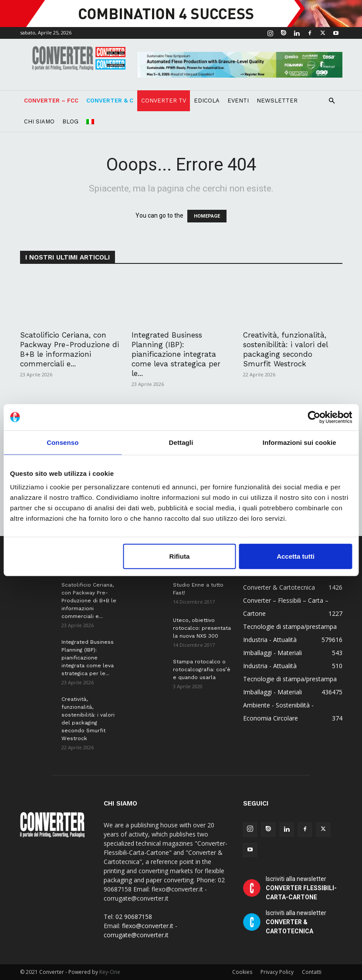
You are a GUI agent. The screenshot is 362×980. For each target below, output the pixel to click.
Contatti (312, 972)
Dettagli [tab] (181, 442)
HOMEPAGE (207, 216)
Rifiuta (180, 556)
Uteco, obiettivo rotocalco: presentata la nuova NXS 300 (202, 628)
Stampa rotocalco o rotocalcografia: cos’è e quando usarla (202, 669)
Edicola (207, 101)
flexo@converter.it (148, 926)
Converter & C (110, 101)
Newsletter (277, 101)
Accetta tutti (296, 556)
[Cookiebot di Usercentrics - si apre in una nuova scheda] (314, 417)
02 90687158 (134, 917)
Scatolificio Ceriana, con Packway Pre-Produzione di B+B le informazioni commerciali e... (89, 601)
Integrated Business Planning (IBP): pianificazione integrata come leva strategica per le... (176, 354)
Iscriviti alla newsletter (301, 888)
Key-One (110, 972)
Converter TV (164, 101)
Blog (70, 121)
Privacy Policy (277, 972)
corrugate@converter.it (136, 935)
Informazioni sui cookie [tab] (299, 442)
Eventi (238, 101)
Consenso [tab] (63, 442)
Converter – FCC (51, 101)
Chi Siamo (39, 121)
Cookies (242, 972)
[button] (332, 101)
